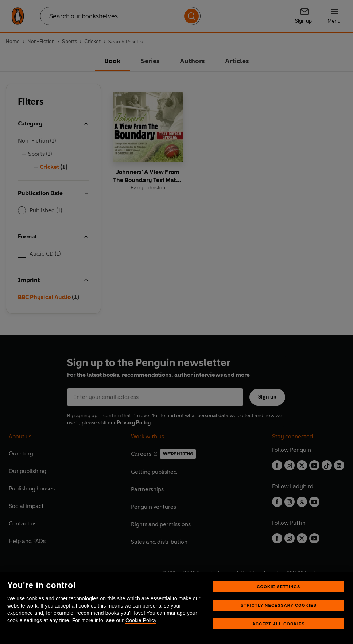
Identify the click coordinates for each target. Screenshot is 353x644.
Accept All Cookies (279, 624)
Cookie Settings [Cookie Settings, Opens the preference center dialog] (278, 587)
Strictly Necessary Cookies (279, 605)
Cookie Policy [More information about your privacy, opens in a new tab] (141, 620)
